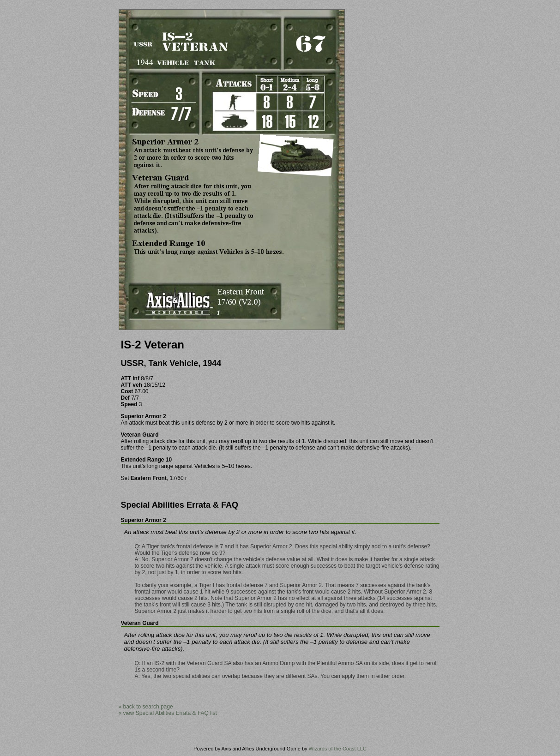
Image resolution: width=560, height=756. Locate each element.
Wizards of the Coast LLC (338, 749)
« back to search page (146, 707)
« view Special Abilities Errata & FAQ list (168, 713)
